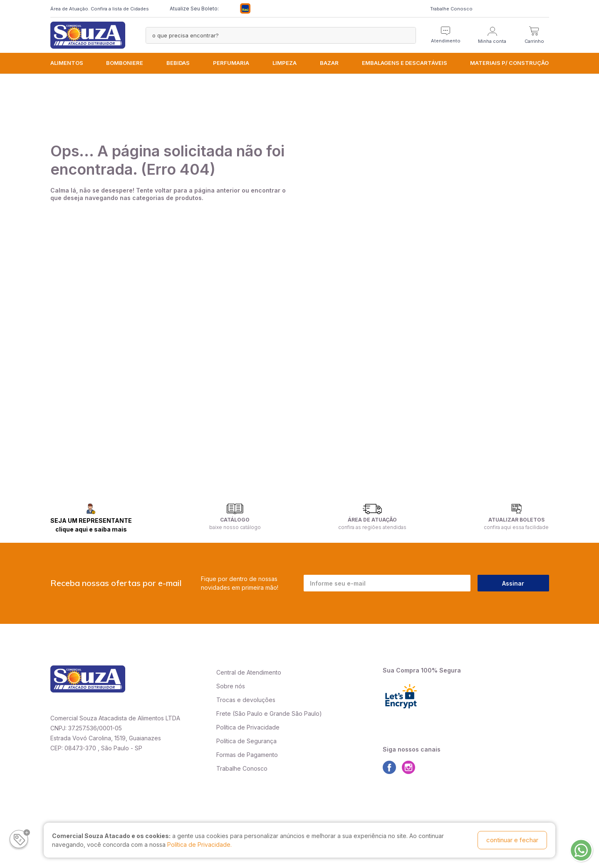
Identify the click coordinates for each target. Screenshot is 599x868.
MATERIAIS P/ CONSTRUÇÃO (509, 63)
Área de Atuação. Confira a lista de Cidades (100, 9)
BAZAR (329, 63)
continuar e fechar (512, 840)
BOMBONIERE (125, 63)
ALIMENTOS (67, 63)
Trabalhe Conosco (451, 9)
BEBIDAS (178, 63)
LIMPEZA (285, 63)
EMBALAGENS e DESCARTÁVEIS (405, 63)
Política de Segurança (246, 741)
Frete (224, 713)
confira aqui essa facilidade (516, 527)
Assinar (513, 583)
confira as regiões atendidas (372, 527)
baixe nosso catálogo (235, 527)
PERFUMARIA (231, 63)
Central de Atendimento (249, 672)
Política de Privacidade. (199, 845)
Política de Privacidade (248, 727)
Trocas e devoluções (246, 700)
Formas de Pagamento (247, 755)
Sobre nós (231, 686)
